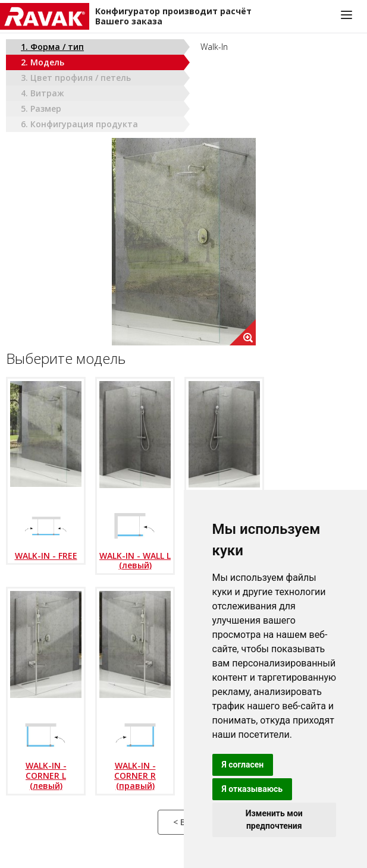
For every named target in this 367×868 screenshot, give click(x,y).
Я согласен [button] (243, 765)
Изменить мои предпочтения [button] (274, 820)
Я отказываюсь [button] (252, 789)
